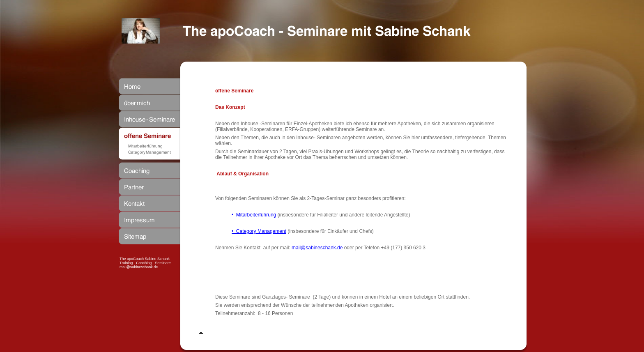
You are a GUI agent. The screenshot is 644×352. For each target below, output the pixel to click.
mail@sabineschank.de (317, 248)
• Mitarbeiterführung (254, 215)
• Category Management (259, 231)
